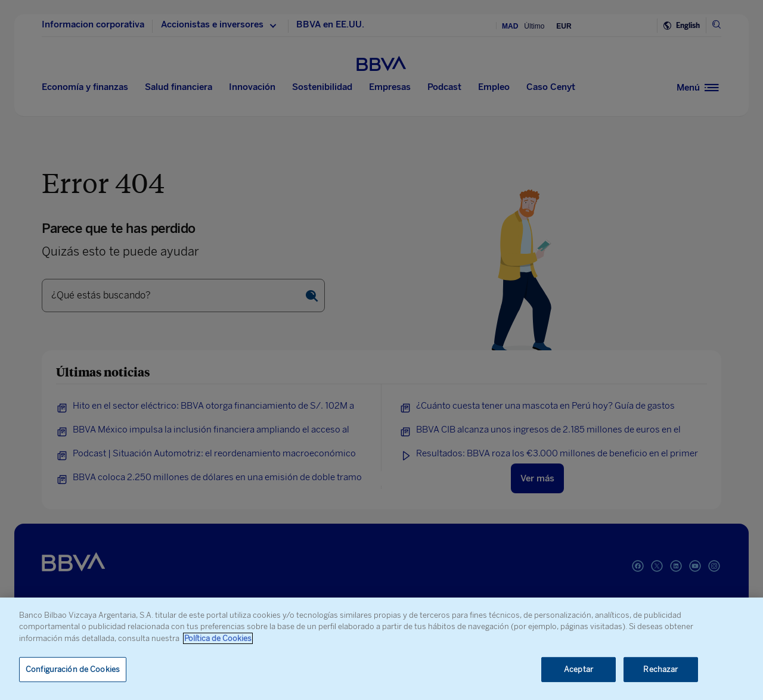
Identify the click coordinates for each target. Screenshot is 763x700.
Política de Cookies (218, 638)
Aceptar (579, 669)
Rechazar (660, 669)
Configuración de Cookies (73, 669)
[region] (381, 649)
